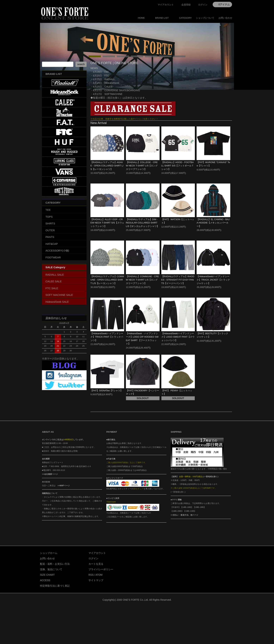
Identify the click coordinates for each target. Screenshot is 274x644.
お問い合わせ (225, 18)
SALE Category (55, 305)
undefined (95, 85)
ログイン (203, 5)
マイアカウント (166, 5)
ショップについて (205, 18)
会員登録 (186, 5)
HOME (141, 18)
